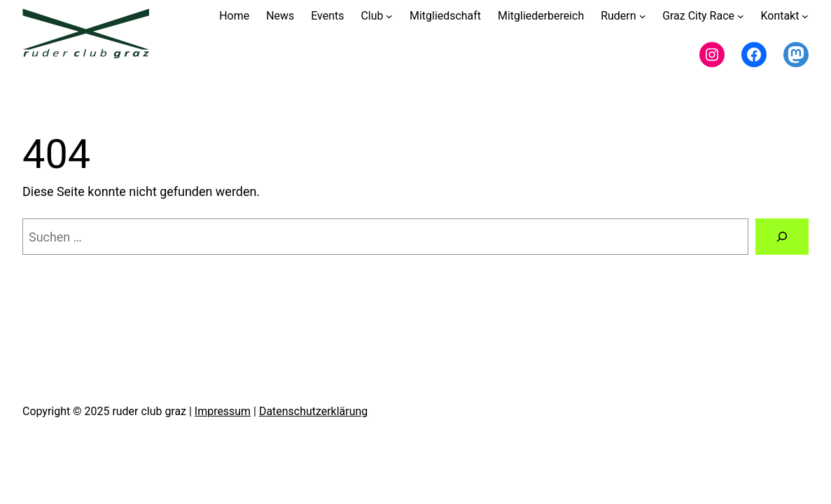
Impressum (223, 411)
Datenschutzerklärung (313, 411)
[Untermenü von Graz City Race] (741, 16)
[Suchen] (782, 237)
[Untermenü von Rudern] (643, 16)
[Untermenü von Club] (389, 16)
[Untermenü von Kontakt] (805, 16)
